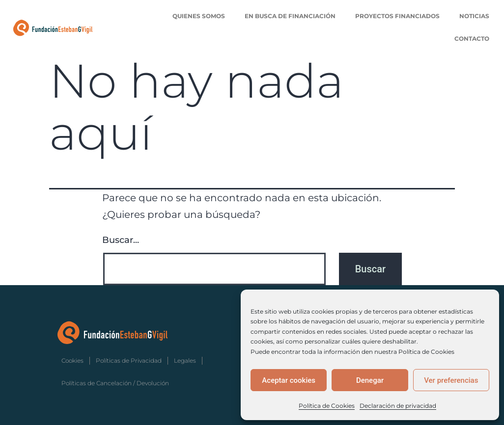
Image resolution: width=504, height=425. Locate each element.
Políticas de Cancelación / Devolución (115, 383)
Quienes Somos (199, 16)
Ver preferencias (451, 380)
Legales (185, 360)
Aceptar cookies (289, 380)
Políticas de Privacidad (129, 360)
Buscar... (121, 240)
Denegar (370, 380)
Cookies (72, 360)
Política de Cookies (327, 406)
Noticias (474, 16)
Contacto (472, 39)
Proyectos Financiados (397, 16)
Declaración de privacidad (398, 406)
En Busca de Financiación (290, 16)
